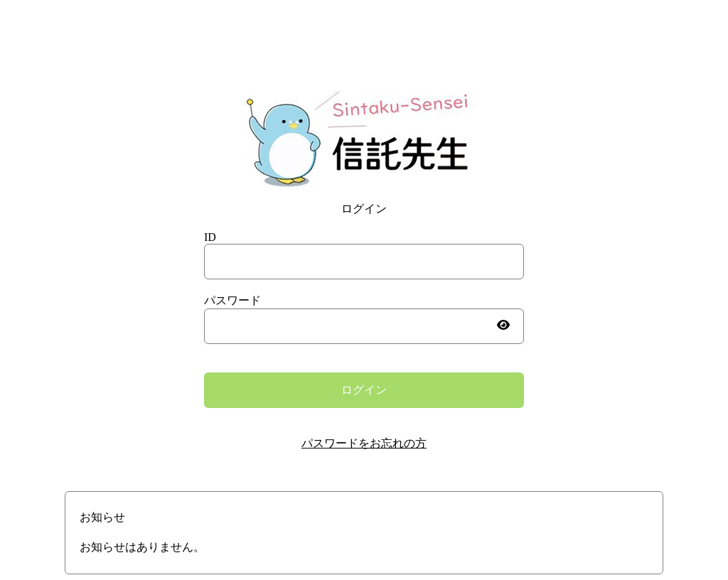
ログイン (364, 390)
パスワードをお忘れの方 (364, 443)
